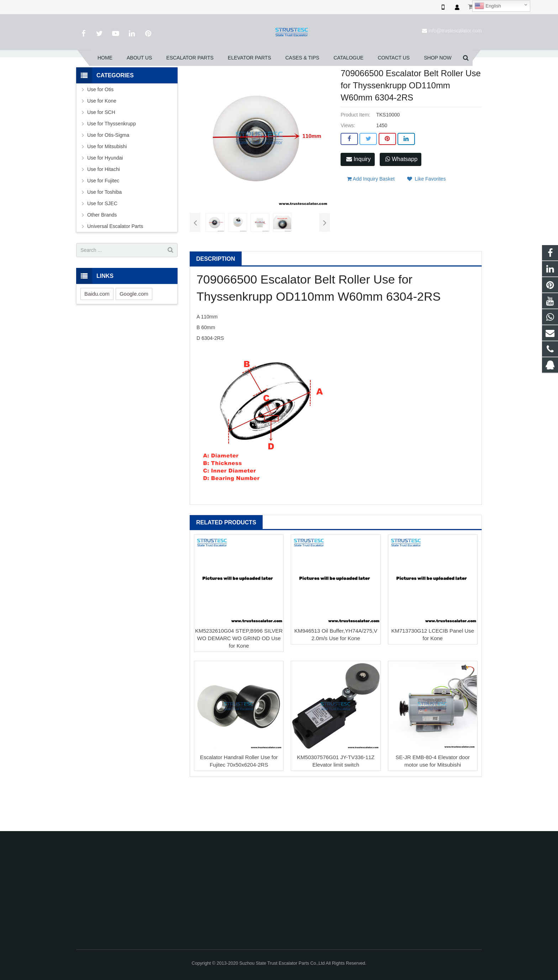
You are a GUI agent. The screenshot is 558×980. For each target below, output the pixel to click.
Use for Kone (102, 142)
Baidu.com (97, 335)
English (488, 6)
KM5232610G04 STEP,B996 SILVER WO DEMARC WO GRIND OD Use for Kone (239, 680)
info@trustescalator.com (455, 31)
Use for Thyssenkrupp (245, 82)
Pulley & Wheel (291, 82)
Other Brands (102, 256)
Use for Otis (100, 131)
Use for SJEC (102, 245)
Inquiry (358, 201)
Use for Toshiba (104, 234)
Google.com (134, 335)
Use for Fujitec (103, 222)
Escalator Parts (200, 82)
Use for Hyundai (105, 199)
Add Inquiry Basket (371, 217)
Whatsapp (401, 201)
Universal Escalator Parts (115, 268)
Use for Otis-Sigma (108, 177)
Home (169, 82)
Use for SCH (101, 154)
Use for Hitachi (104, 211)
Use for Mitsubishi (107, 188)
